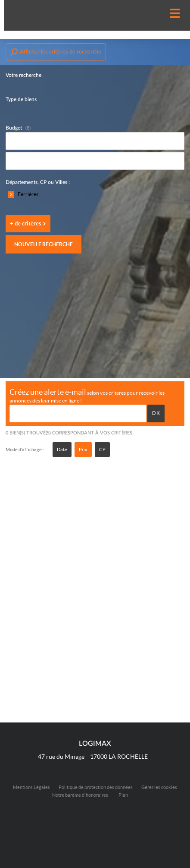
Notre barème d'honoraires (81, 795)
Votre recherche (23, 75)
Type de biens (21, 99)
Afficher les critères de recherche (56, 52)
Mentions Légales (31, 787)
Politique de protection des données (96, 787)
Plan (123, 795)
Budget (14, 128)
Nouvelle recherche (44, 244)
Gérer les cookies (159, 787)
